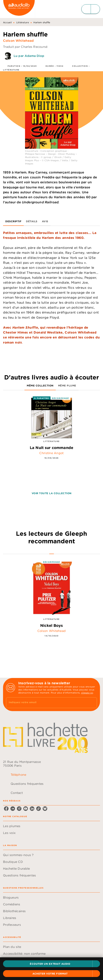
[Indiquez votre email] (47, 703)
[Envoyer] (92, 703)
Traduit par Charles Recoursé (25, 47)
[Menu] (91, 9)
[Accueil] (19, 9)
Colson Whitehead (18, 41)
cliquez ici (87, 693)
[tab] (13, 221)
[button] (51, 964)
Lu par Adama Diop (29, 56)
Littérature (23, 22)
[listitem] (6, 809)
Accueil (7, 22)
